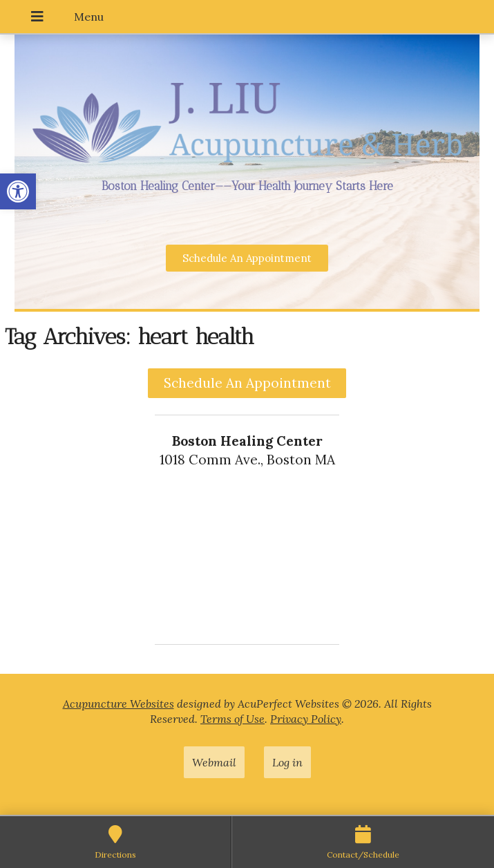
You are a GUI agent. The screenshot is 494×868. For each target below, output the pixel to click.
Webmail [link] (214, 762)
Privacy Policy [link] (306, 719)
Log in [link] (287, 762)
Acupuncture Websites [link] (118, 704)
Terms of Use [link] (232, 719)
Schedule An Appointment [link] (247, 383)
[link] (18, 191)
